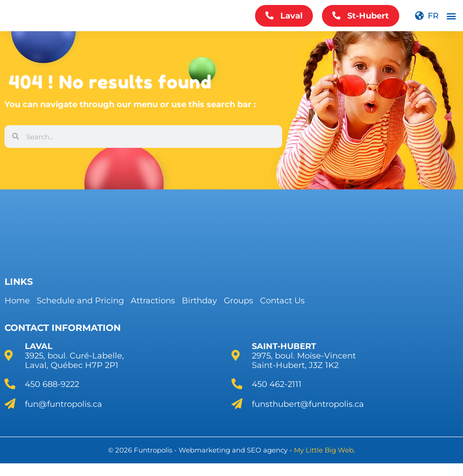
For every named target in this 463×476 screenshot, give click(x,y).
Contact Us (282, 301)
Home (17, 301)
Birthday (199, 301)
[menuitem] (426, 22)
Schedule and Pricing (80, 301)
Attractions (153, 301)
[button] (451, 22)
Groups (239, 301)
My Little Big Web (324, 450)
